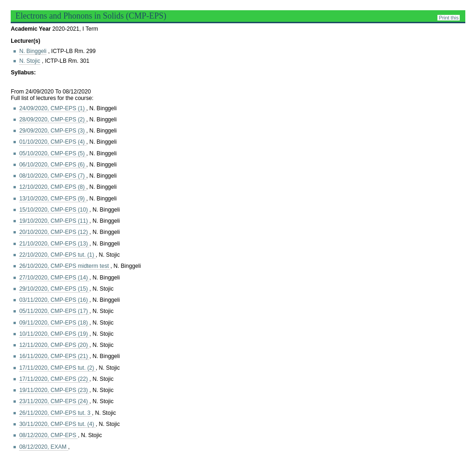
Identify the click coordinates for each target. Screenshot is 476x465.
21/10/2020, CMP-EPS (54, 244)
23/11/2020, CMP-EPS (54, 401)
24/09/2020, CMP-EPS (53, 108)
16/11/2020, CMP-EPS (54, 356)
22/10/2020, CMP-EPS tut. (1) (57, 255)
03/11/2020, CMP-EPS (54, 300)
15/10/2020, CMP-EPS (54, 210)
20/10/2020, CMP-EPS (54, 232)
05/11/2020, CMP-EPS (54, 311)
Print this (449, 18)
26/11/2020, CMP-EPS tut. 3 (55, 413)
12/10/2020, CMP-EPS (53, 187)
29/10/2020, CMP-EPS (54, 289)
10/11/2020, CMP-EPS (54, 334)
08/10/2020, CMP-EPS (53, 176)
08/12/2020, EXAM (43, 447)
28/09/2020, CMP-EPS (53, 120)
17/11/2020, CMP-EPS (54, 379)
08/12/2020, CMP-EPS (48, 435)
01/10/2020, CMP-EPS (53, 142)
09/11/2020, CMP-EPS (54, 323)
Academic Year (31, 29)
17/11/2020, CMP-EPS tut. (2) (57, 368)
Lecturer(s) (25, 41)
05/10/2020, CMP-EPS (53, 153)
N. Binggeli (33, 51)
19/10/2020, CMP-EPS (54, 221)
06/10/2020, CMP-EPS (53, 165)
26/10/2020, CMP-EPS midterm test (65, 266)
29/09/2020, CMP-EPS (53, 131)
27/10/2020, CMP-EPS (54, 278)
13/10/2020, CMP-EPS (53, 199)
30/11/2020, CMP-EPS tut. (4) (57, 424)
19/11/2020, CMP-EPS (54, 390)
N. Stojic (30, 61)
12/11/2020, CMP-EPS (54, 345)
